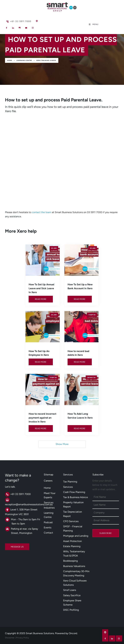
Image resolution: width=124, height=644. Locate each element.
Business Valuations (74, 566)
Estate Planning (72, 546)
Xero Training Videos (46, 60)
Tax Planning (70, 482)
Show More (62, 444)
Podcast (48, 522)
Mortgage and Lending (76, 536)
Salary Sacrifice (72, 595)
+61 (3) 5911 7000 (14, 20)
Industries (49, 508)
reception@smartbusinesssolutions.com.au (29, 504)
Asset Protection (72, 541)
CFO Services (71, 521)
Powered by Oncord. (66, 633)
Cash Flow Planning (74, 492)
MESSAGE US (11, 545)
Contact (48, 533)
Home (10, 60)
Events (48, 528)
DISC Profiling (71, 610)
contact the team (42, 212)
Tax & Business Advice (76, 497)
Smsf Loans (70, 590)
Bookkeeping (70, 561)
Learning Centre (24, 60)
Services (49, 503)
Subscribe (106, 533)
